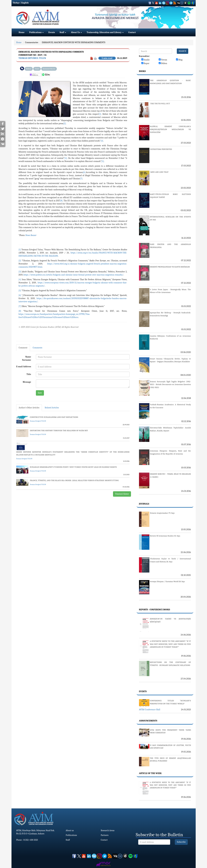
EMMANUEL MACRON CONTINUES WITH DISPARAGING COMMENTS (74, 42)
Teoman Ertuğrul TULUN (32, 58)
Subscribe (181, 842)
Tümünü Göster (122, 494)
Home (22, 32)
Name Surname (27, 358)
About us (70, 830)
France (37, 69)
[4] (66, 158)
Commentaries (32, 42)
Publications (37, 32)
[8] (61, 201)
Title (29, 374)
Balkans (29, 69)
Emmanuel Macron (49, 69)
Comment (23, 348)
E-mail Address (24, 367)
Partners (105, 835)
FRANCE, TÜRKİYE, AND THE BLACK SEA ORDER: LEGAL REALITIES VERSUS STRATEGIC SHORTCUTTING (74, 480)
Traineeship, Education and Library (105, 32)
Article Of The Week (150, 773)
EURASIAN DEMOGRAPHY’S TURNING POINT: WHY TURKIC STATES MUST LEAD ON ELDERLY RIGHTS (73, 467)
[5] (103, 161)
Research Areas (108, 830)
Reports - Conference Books (155, 610)
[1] (100, 114)
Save (40, 393)
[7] (81, 179)
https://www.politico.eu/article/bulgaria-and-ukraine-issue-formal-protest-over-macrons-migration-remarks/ (74, 275)
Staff (63, 32)
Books (142, 71)
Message (27, 382)
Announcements (148, 721)
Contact (132, 32)
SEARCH (183, 51)
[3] (102, 141)
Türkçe (16, 3)
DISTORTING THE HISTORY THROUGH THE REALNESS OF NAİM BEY (59, 430)
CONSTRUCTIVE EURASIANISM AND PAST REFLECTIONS (54, 417)
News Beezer (31, 235)
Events (52, 32)
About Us (76, 32)
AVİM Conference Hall (150, 709)
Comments (38, 348)
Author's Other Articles (29, 408)
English (25, 3)
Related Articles (52, 408)
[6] (84, 172)
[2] (65, 123)
